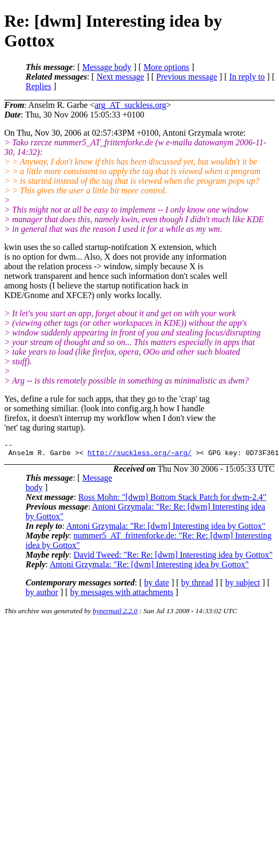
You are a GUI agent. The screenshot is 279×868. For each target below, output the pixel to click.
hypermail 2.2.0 (115, 614)
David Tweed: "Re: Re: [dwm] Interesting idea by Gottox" (173, 558)
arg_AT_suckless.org (130, 105)
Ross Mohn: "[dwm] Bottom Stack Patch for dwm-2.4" (173, 500)
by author (42, 595)
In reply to (247, 77)
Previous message (187, 77)
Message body (107, 67)
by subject (242, 586)
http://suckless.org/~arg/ (139, 456)
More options (166, 67)
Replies (38, 86)
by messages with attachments (122, 595)
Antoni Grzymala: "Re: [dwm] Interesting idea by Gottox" (166, 529)
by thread (197, 586)
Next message (120, 77)
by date (157, 586)
